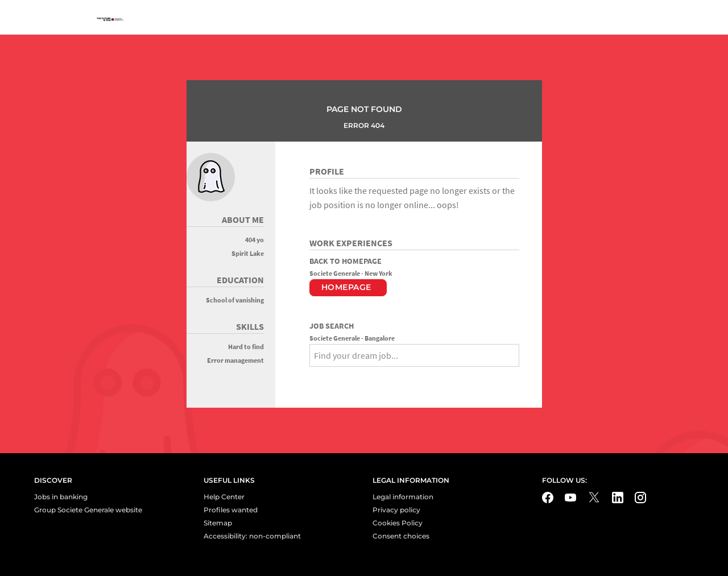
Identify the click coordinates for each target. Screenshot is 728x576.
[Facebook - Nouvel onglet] (548, 498)
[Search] (318, 376)
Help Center (224, 497)
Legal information (403, 497)
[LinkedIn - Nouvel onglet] (618, 498)
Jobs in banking (61, 497)
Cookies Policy (398, 523)
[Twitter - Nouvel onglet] (594, 497)
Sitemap (218, 523)
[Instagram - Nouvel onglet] (640, 498)
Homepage (346, 287)
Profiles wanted (231, 510)
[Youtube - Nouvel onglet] (570, 498)
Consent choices (401, 536)
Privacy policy (396, 510)
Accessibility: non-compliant (252, 536)
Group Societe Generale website (88, 510)
